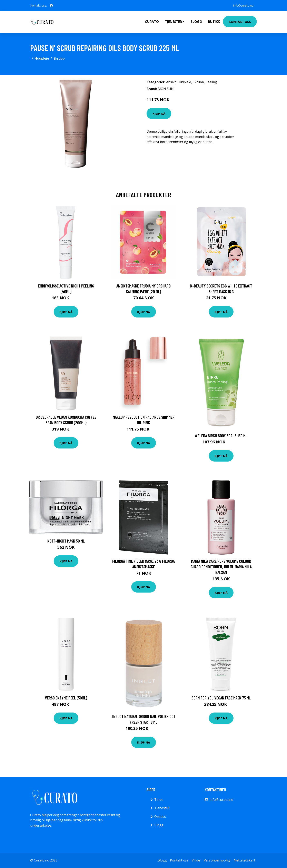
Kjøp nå (159, 113)
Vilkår (196, 860)
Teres (159, 800)
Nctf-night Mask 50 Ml (66, 541)
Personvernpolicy (217, 860)
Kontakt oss (240, 22)
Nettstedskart (244, 860)
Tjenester (162, 808)
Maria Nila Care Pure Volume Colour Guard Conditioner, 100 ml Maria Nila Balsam (221, 567)
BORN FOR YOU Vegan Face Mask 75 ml (221, 698)
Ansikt (171, 82)
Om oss (160, 817)
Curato (152, 22)
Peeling (211, 82)
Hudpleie (42, 58)
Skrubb (59, 58)
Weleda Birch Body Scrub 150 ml (221, 436)
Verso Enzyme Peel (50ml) (66, 698)
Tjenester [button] (173, 22)
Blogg (196, 22)
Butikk (214, 22)
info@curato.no (243, 5)
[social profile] (51, 6)
